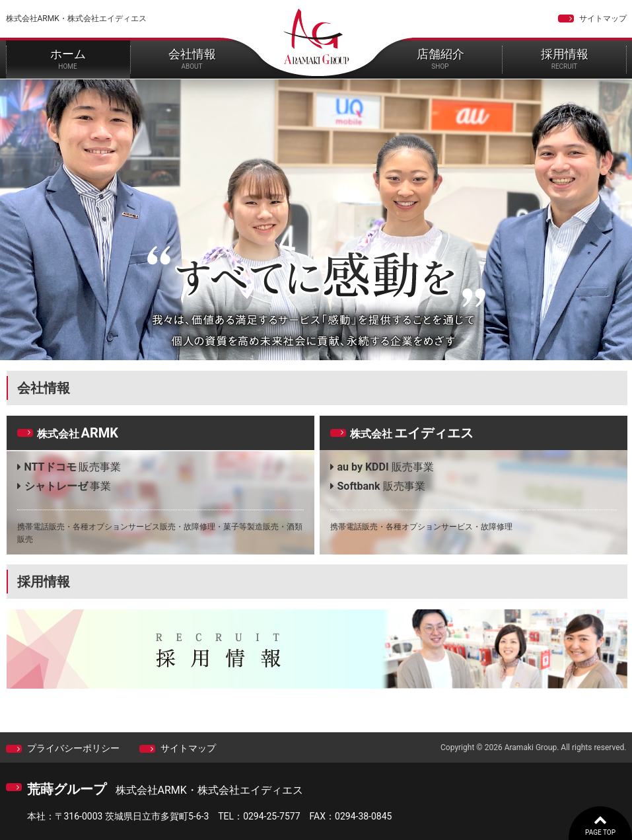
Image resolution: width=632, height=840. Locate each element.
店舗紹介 (440, 58)
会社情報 (192, 58)
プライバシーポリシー (73, 748)
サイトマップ (603, 19)
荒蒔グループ (67, 789)
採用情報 (565, 58)
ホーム (68, 58)
